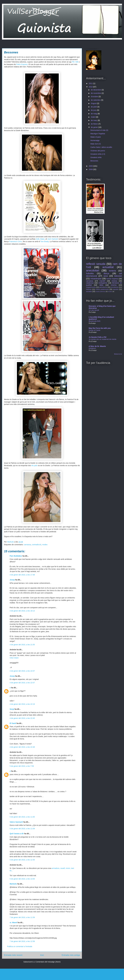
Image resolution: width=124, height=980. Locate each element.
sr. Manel (13, 922)
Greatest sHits (96, 157)
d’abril (93, 117)
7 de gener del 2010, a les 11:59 (22, 917)
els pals (34, 465)
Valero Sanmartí (16, 822)
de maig (94, 114)
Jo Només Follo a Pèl (98, 337)
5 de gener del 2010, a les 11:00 (22, 817)
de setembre (96, 100)
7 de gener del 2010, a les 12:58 (22, 941)
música (114, 281)
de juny (94, 110)
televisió (118, 276)
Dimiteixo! (92, 348)
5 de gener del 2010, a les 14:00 (22, 879)
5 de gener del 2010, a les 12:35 (22, 860)
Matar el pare (96, 137)
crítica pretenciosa (102, 289)
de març (94, 120)
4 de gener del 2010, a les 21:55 (22, 645)
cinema (114, 285)
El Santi (13, 723)
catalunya (90, 283)
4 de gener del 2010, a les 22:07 (22, 671)
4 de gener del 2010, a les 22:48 (22, 747)
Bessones (94, 161)
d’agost (94, 103)
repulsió (116, 289)
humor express (112, 279)
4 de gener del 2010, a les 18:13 (22, 611)
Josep (12, 580)
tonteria (112, 271)
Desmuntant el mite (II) (99, 130)
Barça (106, 273)
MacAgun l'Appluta (98, 134)
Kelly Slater (40, 239)
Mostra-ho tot (118, 354)
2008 (91, 169)
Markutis (13, 884)
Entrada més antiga (71, 955)
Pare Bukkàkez (16, 556)
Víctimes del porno (98, 151)
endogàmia (103, 283)
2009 (91, 166)
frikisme (89, 289)
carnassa (27, 545)
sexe (106, 276)
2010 (91, 87)
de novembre (96, 93)
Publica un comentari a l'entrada (20, 946)
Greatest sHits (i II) (98, 154)
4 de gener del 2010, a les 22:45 (22, 718)
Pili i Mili (75, 62)
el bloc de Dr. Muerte (97, 346)
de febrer (95, 124)
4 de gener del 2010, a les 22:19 (22, 704)
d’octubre (95, 97)
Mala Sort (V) (96, 144)
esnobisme (115, 287)
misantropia (96, 279)
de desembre (96, 90)
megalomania (91, 287)
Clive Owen (14, 658)
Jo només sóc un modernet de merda (102, 339)
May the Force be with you (100, 328)
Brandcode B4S (95, 321)
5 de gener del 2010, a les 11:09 (22, 829)
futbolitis (90, 273)
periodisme (103, 287)
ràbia (101, 285)
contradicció (37, 545)
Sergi (12, 709)
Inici (42, 955)
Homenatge (95, 140)
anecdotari (93, 270)
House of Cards (94, 330)
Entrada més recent (13, 955)
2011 (91, 83)
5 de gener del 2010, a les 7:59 (22, 766)
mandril (102, 281)
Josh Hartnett (53, 239)
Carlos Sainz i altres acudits (101, 147)
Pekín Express (22, 64)
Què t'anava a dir (17, 834)
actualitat (108, 267)
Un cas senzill (94, 310)
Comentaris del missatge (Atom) (48, 962)
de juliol (94, 107)
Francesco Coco (15, 241)
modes (45, 545)
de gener (95, 127)
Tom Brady (45, 241)
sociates (89, 291)
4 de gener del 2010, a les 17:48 (22, 575)
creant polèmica (101, 291)
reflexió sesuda (96, 264)
